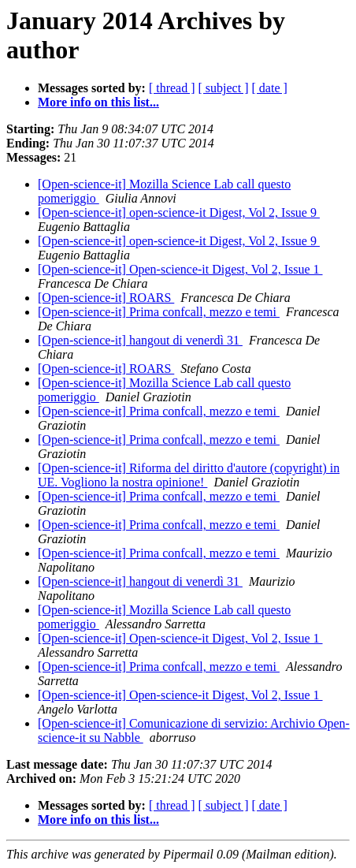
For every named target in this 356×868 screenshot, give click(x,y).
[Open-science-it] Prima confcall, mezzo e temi (159, 312)
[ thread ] (172, 88)
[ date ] (270, 88)
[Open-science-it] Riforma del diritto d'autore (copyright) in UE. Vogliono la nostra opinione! (189, 475)
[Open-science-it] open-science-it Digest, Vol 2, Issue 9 (179, 212)
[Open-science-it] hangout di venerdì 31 (140, 340)
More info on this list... (98, 102)
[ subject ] (224, 88)
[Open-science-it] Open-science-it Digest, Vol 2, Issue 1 (180, 269)
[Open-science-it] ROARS (106, 298)
